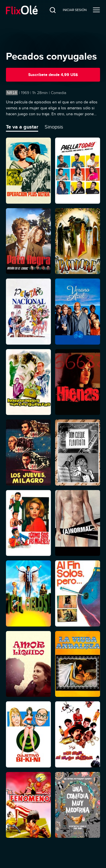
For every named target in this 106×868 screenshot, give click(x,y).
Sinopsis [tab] (54, 127)
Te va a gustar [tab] (22, 127)
